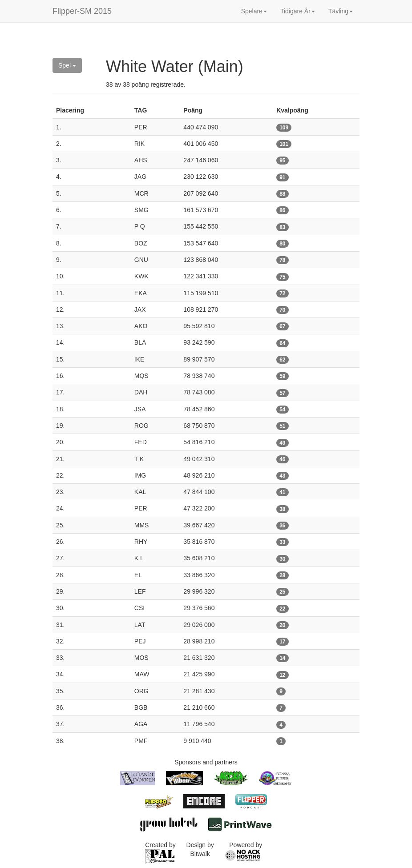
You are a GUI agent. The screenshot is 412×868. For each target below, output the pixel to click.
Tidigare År (298, 11)
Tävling (341, 11)
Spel (67, 65)
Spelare (254, 11)
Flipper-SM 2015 (82, 11)
